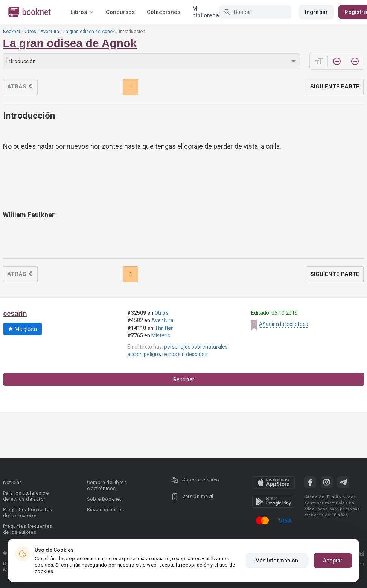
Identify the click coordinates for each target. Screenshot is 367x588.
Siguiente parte (335, 87)
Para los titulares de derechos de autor (26, 496)
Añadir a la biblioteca (284, 324)
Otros (30, 32)
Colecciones (164, 12)
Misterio (161, 335)
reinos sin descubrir (185, 354)
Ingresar (316, 12)
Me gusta (23, 329)
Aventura (50, 32)
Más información (277, 561)
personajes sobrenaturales (196, 347)
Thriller (164, 328)
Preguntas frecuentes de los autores (28, 529)
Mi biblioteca (206, 12)
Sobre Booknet (104, 499)
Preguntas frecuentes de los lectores (28, 513)
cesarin (15, 314)
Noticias (13, 482)
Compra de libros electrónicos (107, 485)
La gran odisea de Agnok (89, 32)
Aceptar (333, 561)
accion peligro (144, 354)
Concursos (120, 12)
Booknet (12, 32)
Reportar (184, 379)
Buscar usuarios (106, 510)
